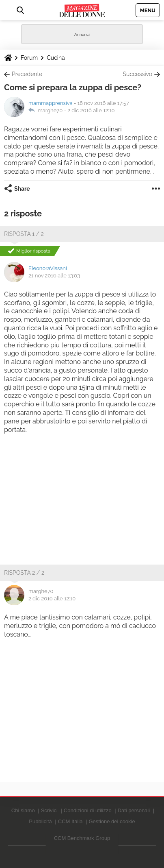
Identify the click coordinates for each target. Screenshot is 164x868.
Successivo (138, 74)
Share (22, 189)
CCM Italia (70, 821)
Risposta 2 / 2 (24, 573)
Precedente (27, 74)
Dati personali (134, 810)
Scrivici (49, 810)
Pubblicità (40, 821)
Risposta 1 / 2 (24, 234)
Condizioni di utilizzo (88, 810)
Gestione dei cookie (112, 821)
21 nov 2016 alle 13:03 (54, 276)
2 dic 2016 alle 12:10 (91, 110)
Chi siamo (23, 810)
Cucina (56, 58)
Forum (29, 58)
